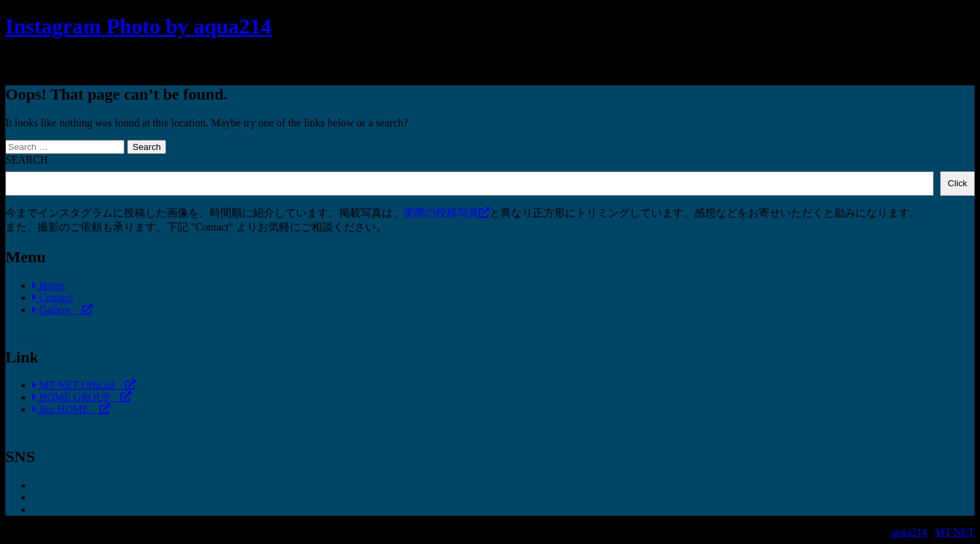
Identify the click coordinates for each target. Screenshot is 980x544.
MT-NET (955, 532)
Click (957, 183)
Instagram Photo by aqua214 (139, 26)
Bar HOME (71, 409)
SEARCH (27, 160)
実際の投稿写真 (447, 213)
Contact (52, 298)
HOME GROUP (82, 397)
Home (49, 285)
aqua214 (909, 532)
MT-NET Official (84, 385)
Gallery (63, 310)
